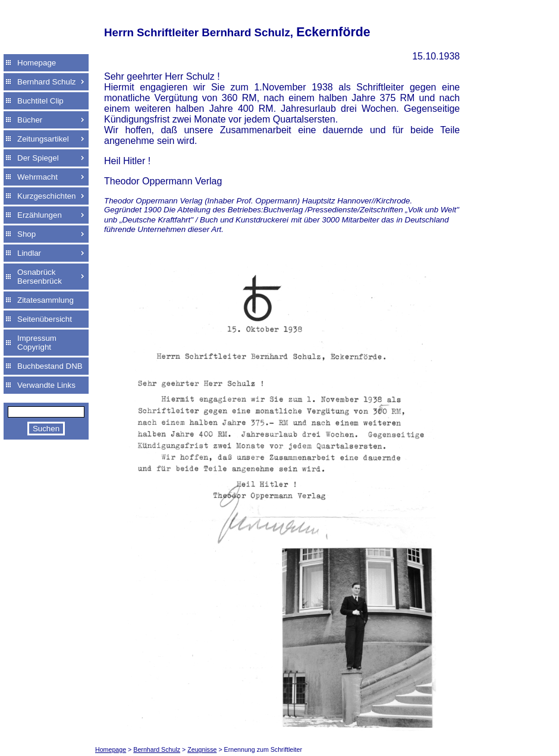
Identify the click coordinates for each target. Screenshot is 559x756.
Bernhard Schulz (47, 82)
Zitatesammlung (45, 300)
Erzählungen (40, 215)
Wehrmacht (37, 177)
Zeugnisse (202, 749)
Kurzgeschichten (47, 196)
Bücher (30, 120)
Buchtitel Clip (40, 101)
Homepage (37, 63)
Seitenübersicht (45, 319)
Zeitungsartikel (43, 139)
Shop (26, 234)
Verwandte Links (46, 385)
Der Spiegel (38, 158)
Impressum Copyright (37, 343)
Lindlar (29, 253)
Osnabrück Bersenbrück (40, 277)
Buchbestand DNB (50, 366)
